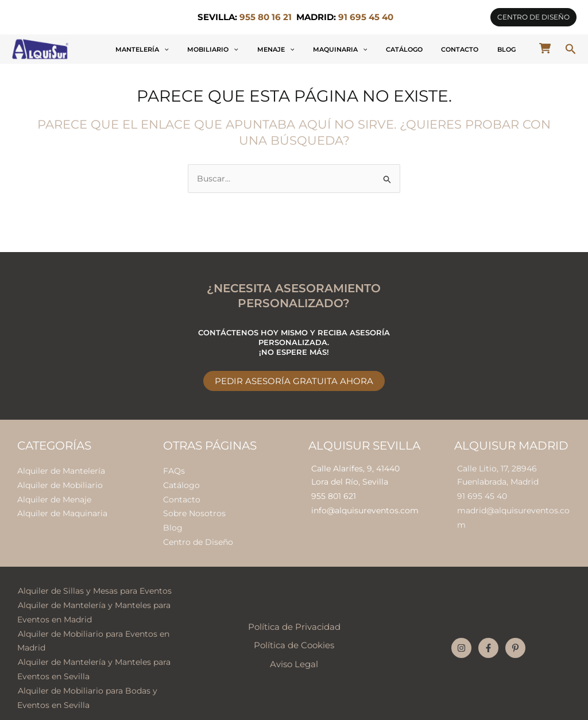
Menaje (334, 49)
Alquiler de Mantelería (61, 470)
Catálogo (436, 49)
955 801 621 (334, 495)
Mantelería (227, 49)
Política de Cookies (294, 639)
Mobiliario (284, 49)
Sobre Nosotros (194, 511)
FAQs (174, 470)
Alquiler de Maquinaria (62, 511)
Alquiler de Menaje (54, 497)
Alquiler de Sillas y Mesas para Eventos (94, 586)
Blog (513, 49)
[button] (533, 17)
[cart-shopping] (545, 48)
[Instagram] (461, 642)
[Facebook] (488, 642)
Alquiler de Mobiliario (60, 483)
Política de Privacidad (294, 621)
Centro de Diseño (198, 538)
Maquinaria (385, 49)
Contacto (479, 49)
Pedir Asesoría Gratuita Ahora (294, 380)
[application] (248, 49)
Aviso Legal (294, 657)
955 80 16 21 (266, 17)
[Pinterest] (515, 642)
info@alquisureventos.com (365, 509)
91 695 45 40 (482, 495)
